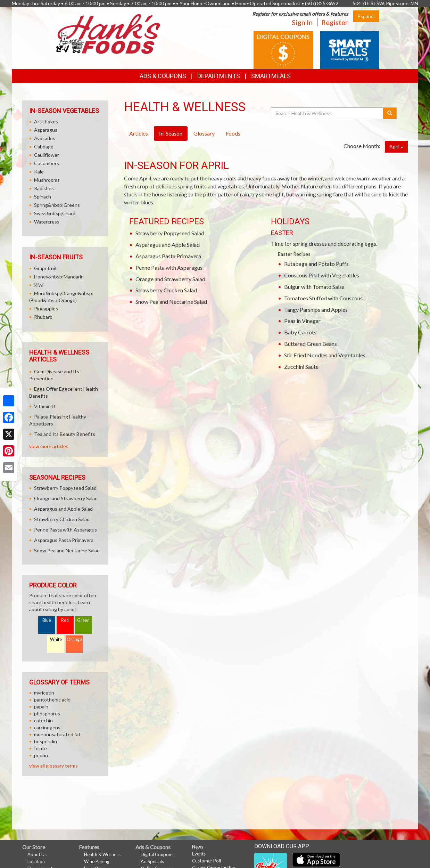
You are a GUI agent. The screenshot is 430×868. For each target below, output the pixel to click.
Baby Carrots (300, 332)
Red (65, 620)
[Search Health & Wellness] (328, 113)
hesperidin (46, 741)
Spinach (43, 197)
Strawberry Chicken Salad (166, 290)
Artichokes (46, 121)
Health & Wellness (102, 854)
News (198, 847)
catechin (43, 720)
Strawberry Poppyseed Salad (170, 233)
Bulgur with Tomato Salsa (314, 287)
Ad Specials (152, 861)
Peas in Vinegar (302, 321)
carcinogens (47, 727)
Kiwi (39, 285)
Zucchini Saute (301, 367)
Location (36, 861)
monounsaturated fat (57, 734)
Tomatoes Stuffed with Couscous (323, 298)
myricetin (44, 693)
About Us (37, 854)
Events (199, 854)
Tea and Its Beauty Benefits (65, 434)
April (396, 147)
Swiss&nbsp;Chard (55, 213)
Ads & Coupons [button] (163, 76)
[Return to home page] (108, 33)
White (56, 639)
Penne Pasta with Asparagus (169, 267)
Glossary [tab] (204, 133)
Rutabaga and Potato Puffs (316, 264)
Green (83, 620)
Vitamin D (45, 406)
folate (40, 748)
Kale (39, 172)
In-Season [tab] (171, 133)
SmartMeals (271, 76)
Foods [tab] (233, 133)
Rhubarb (43, 317)
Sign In (302, 22)
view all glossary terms (53, 766)
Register (335, 22)
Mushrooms (47, 180)
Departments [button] (219, 76)
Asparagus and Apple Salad (168, 245)
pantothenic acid (52, 700)
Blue (47, 620)
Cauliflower (47, 155)
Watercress (47, 222)
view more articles (49, 446)
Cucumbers (47, 163)
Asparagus (46, 130)
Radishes (44, 188)
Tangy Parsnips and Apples (316, 310)
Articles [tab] (139, 133)
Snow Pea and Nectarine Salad (171, 302)
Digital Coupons (157, 854)
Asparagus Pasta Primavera (168, 256)
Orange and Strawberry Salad (170, 279)
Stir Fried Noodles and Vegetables (325, 355)
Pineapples (46, 309)
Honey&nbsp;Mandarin (59, 277)
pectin (41, 755)
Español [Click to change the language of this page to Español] (366, 16)
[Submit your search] (390, 113)
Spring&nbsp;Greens (57, 205)
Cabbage (44, 147)
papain (41, 707)
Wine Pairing (97, 861)
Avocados (45, 138)
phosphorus (47, 713)
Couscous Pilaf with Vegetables (322, 275)
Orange (74, 639)
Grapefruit (46, 268)
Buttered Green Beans (311, 344)
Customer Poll (206, 861)
